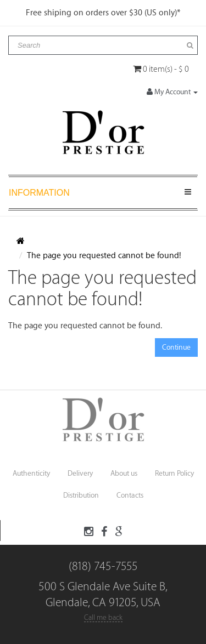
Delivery (80, 473)
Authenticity (31, 473)
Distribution (81, 495)
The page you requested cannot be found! (104, 256)
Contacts (130, 495)
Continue (176, 347)
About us (124, 473)
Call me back (103, 617)
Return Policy (174, 473)
